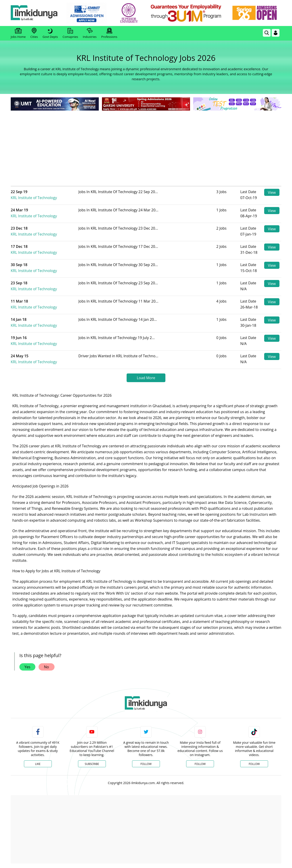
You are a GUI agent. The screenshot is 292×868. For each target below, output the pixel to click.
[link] (88, 13)
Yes (27, 667)
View (272, 192)
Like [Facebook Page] (38, 764)
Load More (146, 378)
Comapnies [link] (70, 33)
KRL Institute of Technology (43, 195)
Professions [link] (109, 33)
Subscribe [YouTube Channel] (92, 764)
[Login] (276, 33)
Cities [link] (34, 33)
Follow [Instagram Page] (200, 764)
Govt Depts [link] (50, 33)
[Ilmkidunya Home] (36, 13)
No (47, 667)
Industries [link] (90, 33)
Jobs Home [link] (18, 33)
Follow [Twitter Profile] (146, 764)
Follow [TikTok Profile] (254, 764)
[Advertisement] (146, 146)
